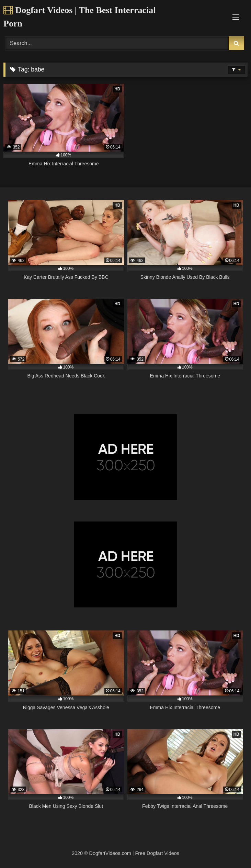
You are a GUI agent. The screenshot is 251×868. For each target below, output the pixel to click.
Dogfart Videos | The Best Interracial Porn (79, 17)
